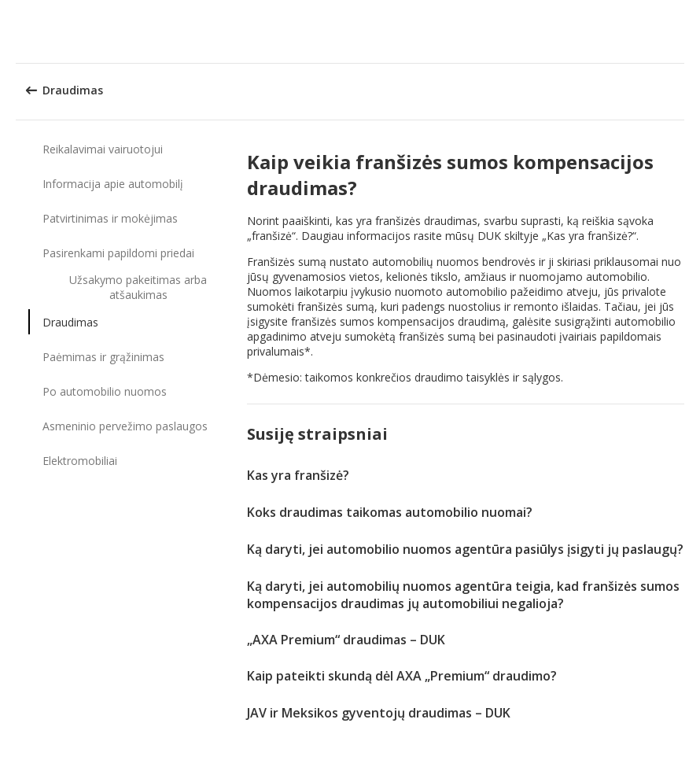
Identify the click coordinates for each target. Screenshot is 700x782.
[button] (683, 31)
